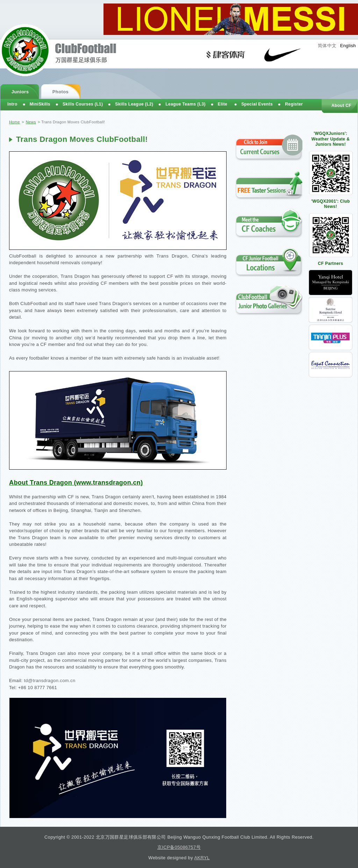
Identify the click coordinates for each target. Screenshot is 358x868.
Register (294, 104)
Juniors (20, 92)
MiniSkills (40, 104)
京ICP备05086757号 (179, 847)
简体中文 (327, 46)
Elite (223, 104)
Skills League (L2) (134, 104)
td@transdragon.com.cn (49, 681)
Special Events (257, 104)
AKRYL (202, 858)
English (348, 46)
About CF (341, 106)
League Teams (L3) (185, 104)
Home (15, 122)
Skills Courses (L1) (83, 104)
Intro (12, 104)
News (31, 122)
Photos (60, 92)
